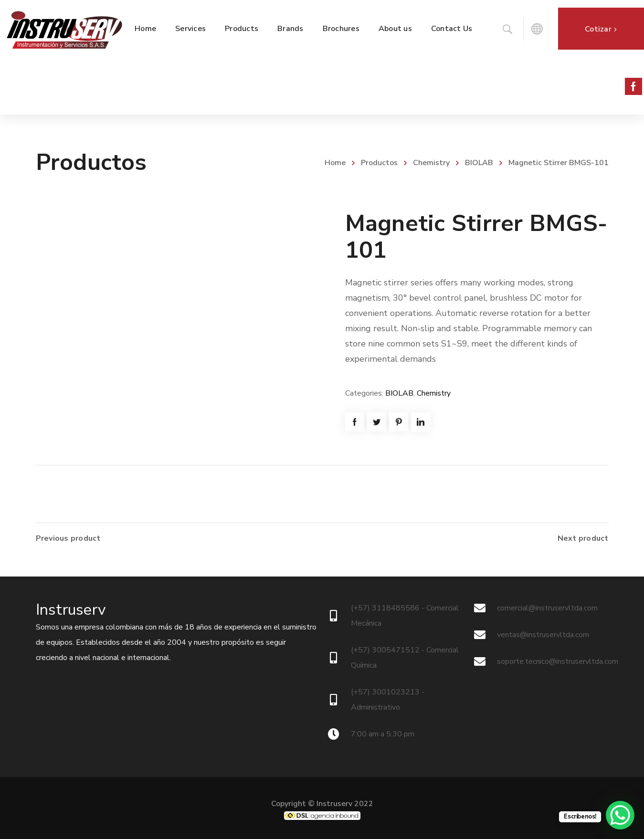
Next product (583, 538)
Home (335, 163)
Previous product (68, 538)
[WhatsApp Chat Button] (620, 815)
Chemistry (431, 163)
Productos (379, 163)
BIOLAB (479, 163)
